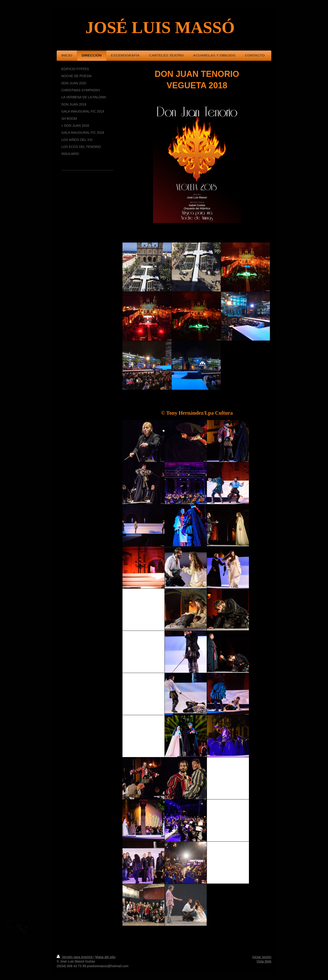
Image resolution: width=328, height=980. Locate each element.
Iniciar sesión (262, 957)
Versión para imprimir (75, 957)
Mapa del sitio (105, 957)
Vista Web (264, 961)
